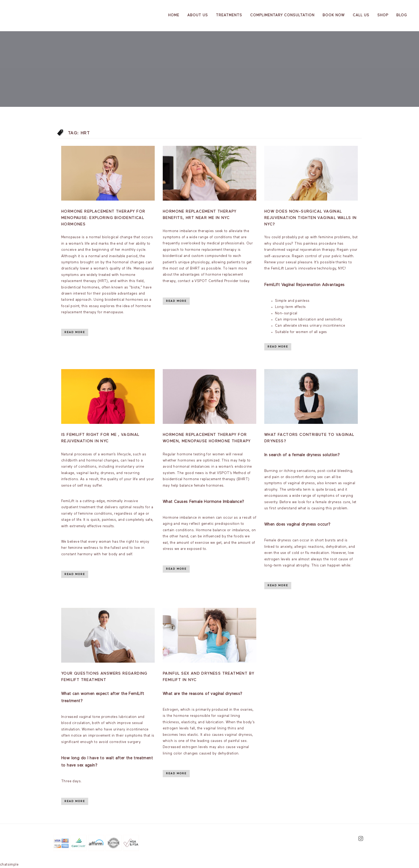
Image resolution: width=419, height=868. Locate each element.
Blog (402, 15)
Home (174, 15)
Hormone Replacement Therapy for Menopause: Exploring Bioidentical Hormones (103, 218)
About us (198, 15)
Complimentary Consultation (282, 15)
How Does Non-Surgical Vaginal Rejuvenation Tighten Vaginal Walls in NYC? (311, 218)
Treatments (229, 15)
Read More (75, 332)
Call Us (361, 15)
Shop (383, 15)
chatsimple (9, 865)
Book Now (334, 15)
